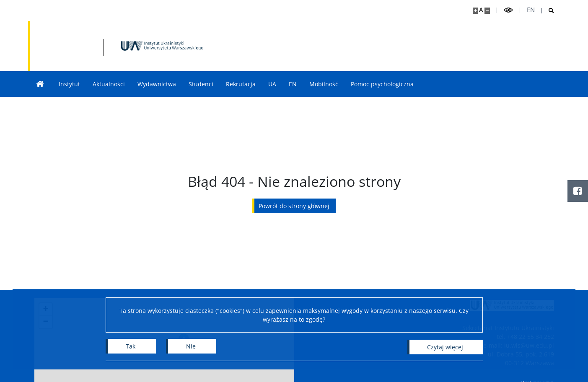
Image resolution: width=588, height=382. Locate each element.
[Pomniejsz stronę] (487, 11)
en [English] (531, 10)
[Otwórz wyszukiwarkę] (548, 11)
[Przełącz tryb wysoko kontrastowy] (508, 10)
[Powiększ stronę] (475, 11)
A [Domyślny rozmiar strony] (481, 10)
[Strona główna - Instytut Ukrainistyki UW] (121, 46)
